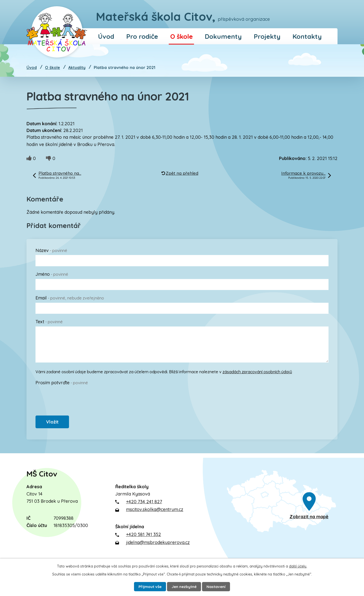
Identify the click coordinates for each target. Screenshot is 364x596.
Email (70, 298)
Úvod (106, 36)
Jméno (52, 274)
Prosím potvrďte (62, 383)
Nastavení (220, 586)
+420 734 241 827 (144, 504)
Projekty (267, 36)
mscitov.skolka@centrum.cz (155, 512)
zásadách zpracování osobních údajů (257, 372)
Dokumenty (223, 36)
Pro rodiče (142, 36)
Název (51, 250)
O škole (181, 36)
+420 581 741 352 (143, 537)
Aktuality (77, 67)
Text (49, 322)
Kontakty (307, 36)
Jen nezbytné (185, 586)
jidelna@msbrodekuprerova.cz (158, 545)
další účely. (298, 565)
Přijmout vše (147, 586)
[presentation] (73, 397)
